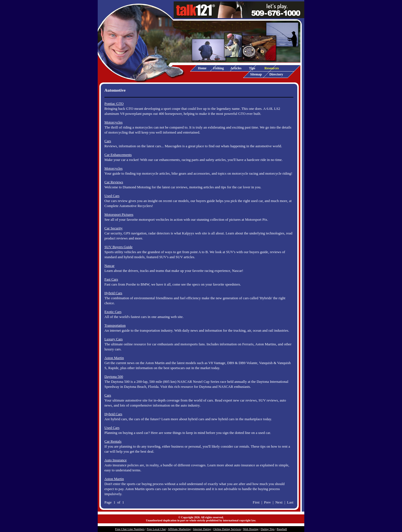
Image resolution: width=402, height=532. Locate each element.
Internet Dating (202, 529)
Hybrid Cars (113, 293)
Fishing (219, 68)
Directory (276, 74)
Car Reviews (114, 182)
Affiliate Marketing (179, 529)
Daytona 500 (114, 377)
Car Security (113, 228)
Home (202, 68)
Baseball (282, 529)
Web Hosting (251, 529)
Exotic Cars (113, 312)
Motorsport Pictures (119, 214)
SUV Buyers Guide (119, 247)
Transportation (115, 325)
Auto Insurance (116, 460)
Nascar (109, 266)
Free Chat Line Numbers (130, 529)
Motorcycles (113, 122)
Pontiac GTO (114, 104)
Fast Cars (111, 279)
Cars (108, 141)
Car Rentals (113, 441)
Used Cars (112, 196)
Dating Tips (268, 529)
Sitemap (256, 74)
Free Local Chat (156, 529)
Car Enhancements (118, 155)
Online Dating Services (227, 529)
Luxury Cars (113, 339)
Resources (272, 68)
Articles (236, 68)
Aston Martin (114, 358)
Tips (252, 68)
